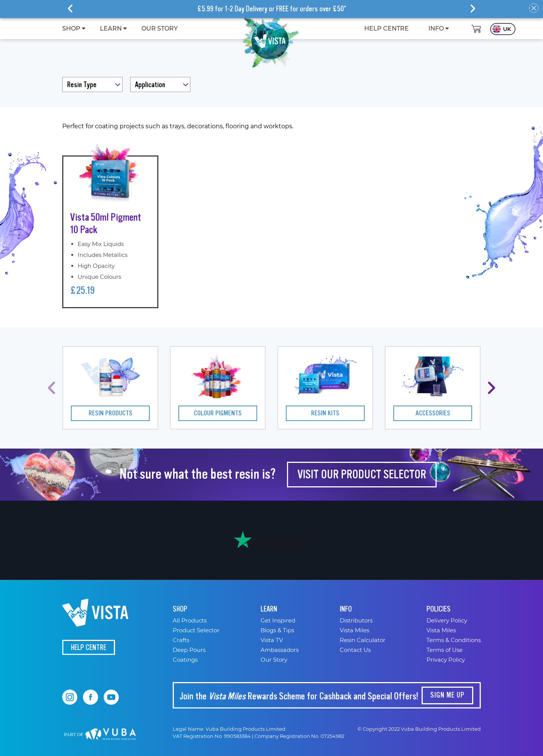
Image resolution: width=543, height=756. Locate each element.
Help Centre (89, 648)
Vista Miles (354, 630)
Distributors (356, 620)
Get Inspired (278, 620)
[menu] (253, 29)
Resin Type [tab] (82, 85)
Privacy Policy (446, 660)
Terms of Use (445, 650)
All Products (190, 620)
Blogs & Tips (277, 630)
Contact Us (355, 650)
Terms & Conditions (454, 640)
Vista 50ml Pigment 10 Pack (106, 224)
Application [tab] (150, 85)
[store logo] (270, 40)
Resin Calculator (363, 640)
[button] (503, 29)
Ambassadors (280, 650)
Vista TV (272, 640)
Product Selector (196, 630)
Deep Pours (189, 650)
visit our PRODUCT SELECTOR (362, 474)
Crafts (181, 640)
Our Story (274, 660)
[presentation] (70, 8)
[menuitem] (71, 29)
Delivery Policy (447, 620)
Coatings (185, 660)
